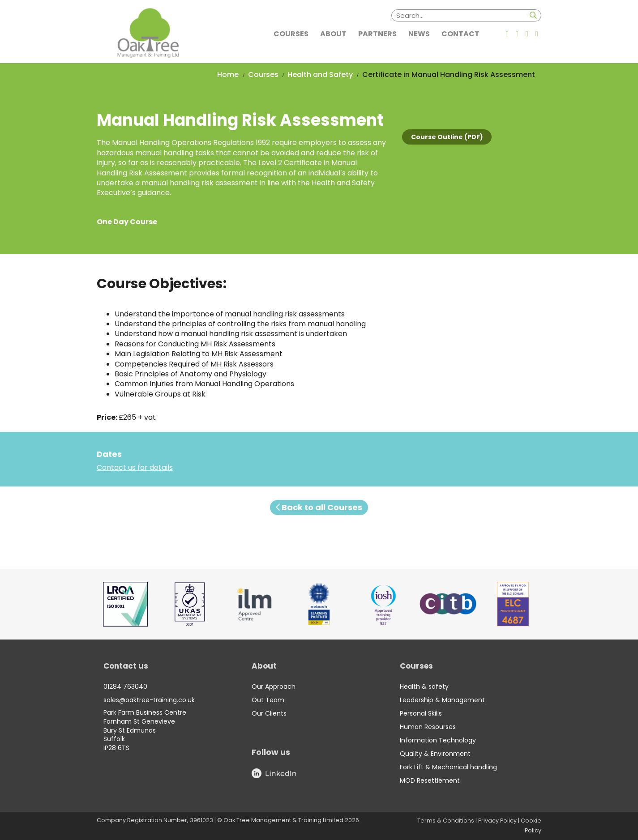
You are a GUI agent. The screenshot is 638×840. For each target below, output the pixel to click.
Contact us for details (135, 467)
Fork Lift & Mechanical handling (448, 767)
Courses (263, 75)
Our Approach (274, 686)
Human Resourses (428, 727)
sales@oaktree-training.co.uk (149, 700)
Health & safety (424, 686)
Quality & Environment (435, 754)
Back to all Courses (319, 507)
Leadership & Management (442, 700)
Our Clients (269, 713)
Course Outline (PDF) (447, 137)
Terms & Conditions (446, 821)
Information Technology (438, 740)
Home (228, 75)
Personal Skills (421, 713)
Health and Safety (320, 75)
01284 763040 (125, 686)
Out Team (268, 700)
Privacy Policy (497, 821)
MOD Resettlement (430, 780)
